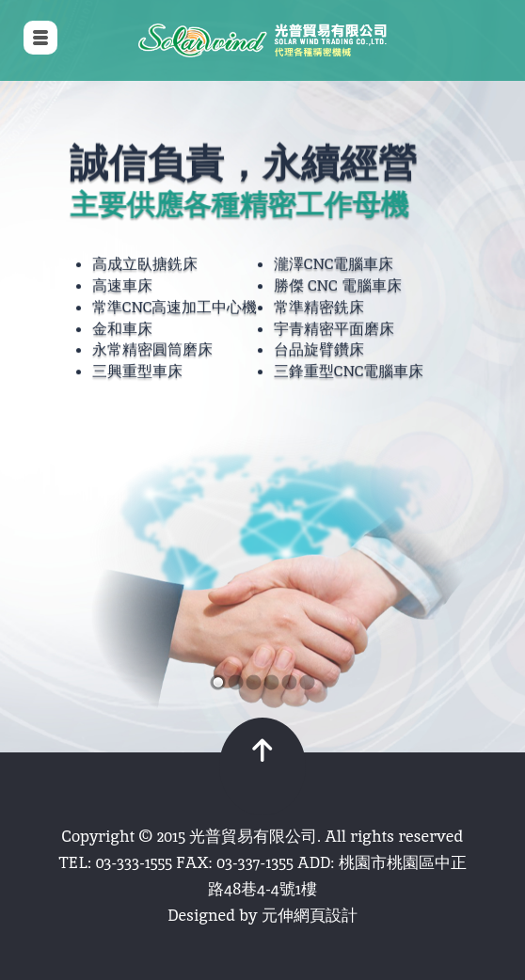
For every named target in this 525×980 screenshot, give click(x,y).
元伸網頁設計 (310, 915)
